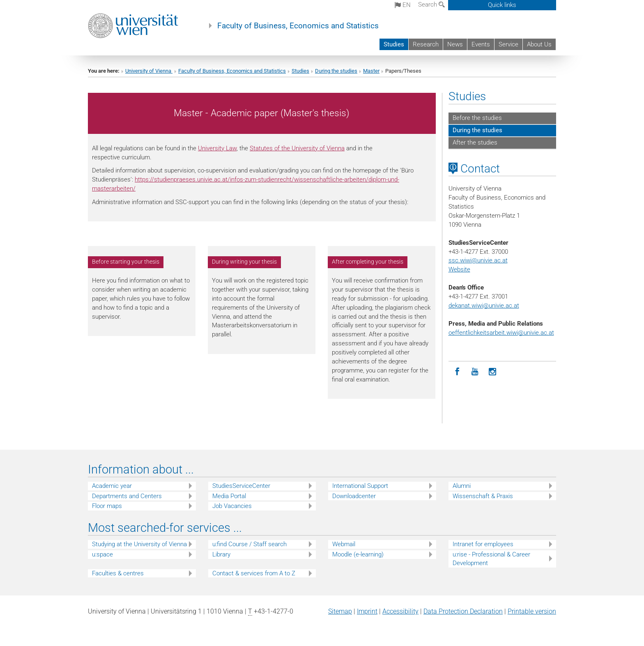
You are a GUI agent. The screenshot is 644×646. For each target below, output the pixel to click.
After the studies (475, 143)
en (403, 5)
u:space (102, 554)
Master (371, 71)
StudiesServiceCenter (241, 486)
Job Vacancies (232, 506)
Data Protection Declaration (463, 611)
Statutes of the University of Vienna (297, 148)
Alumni (462, 486)
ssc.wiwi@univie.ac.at (478, 260)
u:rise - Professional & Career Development (491, 559)
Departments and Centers (127, 496)
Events (481, 44)
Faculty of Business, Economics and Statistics (298, 26)
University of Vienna (149, 71)
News (455, 44)
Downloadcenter (354, 496)
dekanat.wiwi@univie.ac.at (484, 306)
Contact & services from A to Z (254, 573)
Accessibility (400, 611)
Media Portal (229, 496)
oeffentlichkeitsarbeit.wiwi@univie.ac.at (501, 333)
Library (221, 554)
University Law (217, 148)
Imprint (367, 611)
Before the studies (477, 118)
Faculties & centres (118, 573)
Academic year (112, 486)
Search (431, 5)
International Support (360, 486)
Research (426, 44)
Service (508, 44)
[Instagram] (493, 372)
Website (459, 269)
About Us (539, 44)
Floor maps (107, 506)
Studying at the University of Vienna (139, 544)
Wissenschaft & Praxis (483, 496)
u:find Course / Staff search (250, 544)
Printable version (532, 611)
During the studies (336, 71)
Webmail (344, 544)
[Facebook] (457, 372)
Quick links (502, 5)
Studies (394, 44)
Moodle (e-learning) (358, 554)
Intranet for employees (483, 544)
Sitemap (340, 611)
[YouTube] (475, 372)
